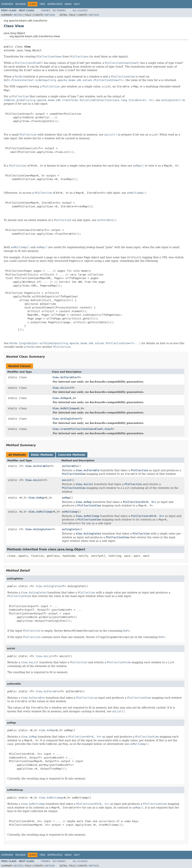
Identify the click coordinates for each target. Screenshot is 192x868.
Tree (42, 4)
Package (21, 4)
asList (67, 480)
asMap (66, 498)
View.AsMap (60, 398)
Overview (7, 4)
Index (68, 4)
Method (50, 15)
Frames (46, 10)
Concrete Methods (72, 455)
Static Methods (42, 455)
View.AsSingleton (65, 419)
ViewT (109, 429)
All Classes (80, 10)
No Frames (59, 10)
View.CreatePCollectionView (73, 429)
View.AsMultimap (64, 408)
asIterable (70, 466)
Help (77, 4)
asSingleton (71, 529)
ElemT (99, 429)
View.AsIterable (64, 377)
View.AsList (61, 388)
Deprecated (55, 4)
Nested (18, 15)
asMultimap (70, 512)
